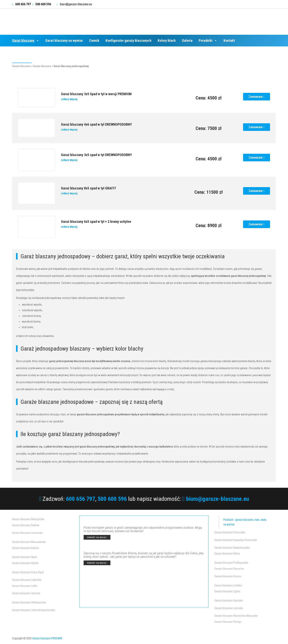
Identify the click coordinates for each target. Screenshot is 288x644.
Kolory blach (167, 40)
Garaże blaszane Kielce (227, 553)
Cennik (94, 40)
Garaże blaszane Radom (26, 548)
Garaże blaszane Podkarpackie (231, 563)
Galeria (187, 40)
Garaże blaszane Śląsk (25, 557)
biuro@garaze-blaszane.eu (76, 4)
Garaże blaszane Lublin (25, 586)
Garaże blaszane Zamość (26, 593)
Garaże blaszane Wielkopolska (29, 602)
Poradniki (208, 41)
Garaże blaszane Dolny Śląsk (28, 572)
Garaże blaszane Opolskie (229, 600)
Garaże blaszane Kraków (26, 525)
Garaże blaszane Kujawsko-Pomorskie (236, 540)
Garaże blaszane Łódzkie (228, 585)
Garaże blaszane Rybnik (25, 563)
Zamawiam (257, 97)
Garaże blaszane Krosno (228, 576)
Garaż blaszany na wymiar (64, 40)
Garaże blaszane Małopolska (28, 519)
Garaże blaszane (21, 66)
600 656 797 (81, 499)
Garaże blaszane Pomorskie (230, 532)
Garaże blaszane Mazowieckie (29, 542)
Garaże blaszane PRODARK (47, 638)
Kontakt (229, 40)
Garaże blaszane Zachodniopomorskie (34, 610)
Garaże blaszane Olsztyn (228, 622)
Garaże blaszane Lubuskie (229, 608)
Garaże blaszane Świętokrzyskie (232, 548)
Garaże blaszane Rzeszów (229, 569)
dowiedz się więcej (97, 537)
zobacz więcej (69, 99)
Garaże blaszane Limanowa (27, 533)
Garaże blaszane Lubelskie (27, 580)
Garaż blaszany (26, 41)
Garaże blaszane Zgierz (227, 591)
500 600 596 (112, 499)
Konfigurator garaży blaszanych (128, 40)
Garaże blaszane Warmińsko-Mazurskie (236, 616)
